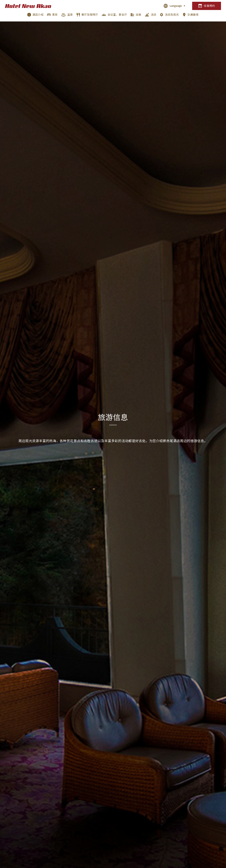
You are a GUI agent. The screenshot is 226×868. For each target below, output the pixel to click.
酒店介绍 (38, 15)
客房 (55, 15)
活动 (153, 15)
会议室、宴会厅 (117, 15)
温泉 (70, 15)
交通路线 (193, 15)
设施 (138, 15)
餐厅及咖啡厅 (90, 15)
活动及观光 (172, 15)
